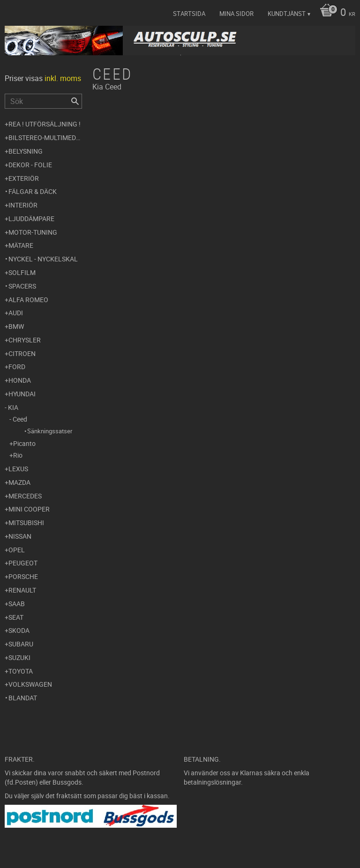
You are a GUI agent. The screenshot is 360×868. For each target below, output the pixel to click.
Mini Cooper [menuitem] (29, 509)
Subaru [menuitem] (21, 644)
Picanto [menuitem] (24, 443)
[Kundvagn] (335, 13)
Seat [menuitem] (16, 617)
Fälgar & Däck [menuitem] (33, 191)
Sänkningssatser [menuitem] (50, 431)
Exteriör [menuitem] (24, 178)
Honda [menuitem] (20, 380)
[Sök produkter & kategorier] (43, 101)
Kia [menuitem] (13, 407)
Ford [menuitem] (17, 367)
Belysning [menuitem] (26, 151)
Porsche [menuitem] (23, 576)
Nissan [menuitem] (20, 536)
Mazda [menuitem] (19, 482)
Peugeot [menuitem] (23, 563)
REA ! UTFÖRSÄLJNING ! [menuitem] (45, 124)
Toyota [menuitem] (21, 671)
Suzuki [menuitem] (19, 657)
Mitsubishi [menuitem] (26, 523)
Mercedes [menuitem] (25, 496)
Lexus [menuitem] (18, 469)
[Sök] (75, 101)
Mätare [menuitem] (21, 245)
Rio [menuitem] (18, 455)
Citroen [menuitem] (22, 353)
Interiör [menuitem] (23, 205)
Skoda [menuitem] (19, 630)
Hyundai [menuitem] (22, 394)
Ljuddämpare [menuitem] (31, 219)
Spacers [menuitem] (22, 286)
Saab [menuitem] (17, 604)
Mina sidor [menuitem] (236, 14)
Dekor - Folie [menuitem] (30, 165)
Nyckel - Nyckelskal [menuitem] (43, 259)
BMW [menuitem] (16, 326)
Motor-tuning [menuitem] (33, 232)
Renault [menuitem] (22, 590)
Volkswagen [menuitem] (30, 684)
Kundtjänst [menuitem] (287, 14)
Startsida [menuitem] (189, 14)
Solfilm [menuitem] (22, 272)
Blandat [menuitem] (23, 698)
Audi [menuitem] (16, 313)
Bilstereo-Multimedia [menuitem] (45, 137)
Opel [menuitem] (17, 550)
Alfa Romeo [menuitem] (28, 300)
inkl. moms (63, 78)
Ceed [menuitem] (20, 419)
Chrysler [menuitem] (25, 340)
